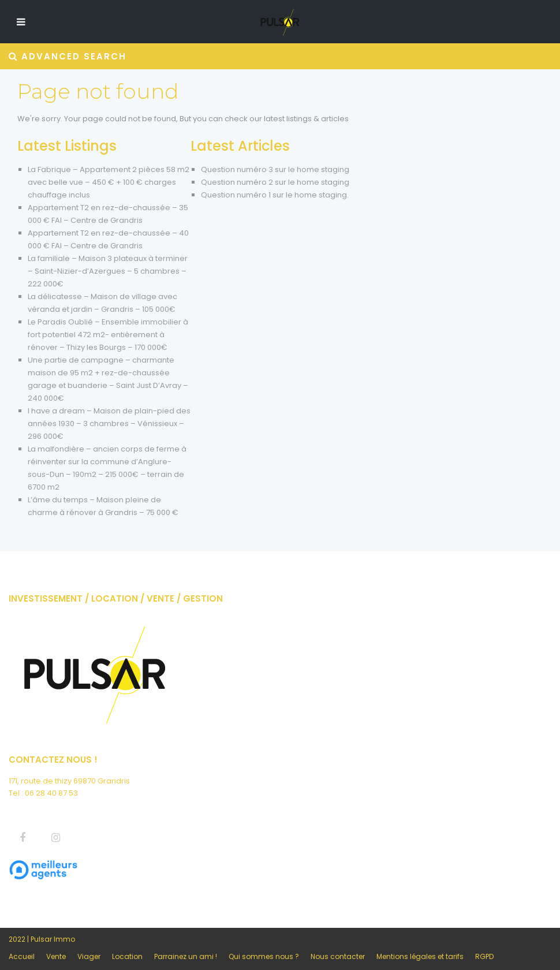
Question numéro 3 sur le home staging (275, 169)
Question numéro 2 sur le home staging (275, 182)
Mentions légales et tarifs (420, 956)
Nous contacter (338, 956)
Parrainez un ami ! (186, 956)
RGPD (484, 956)
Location (127, 956)
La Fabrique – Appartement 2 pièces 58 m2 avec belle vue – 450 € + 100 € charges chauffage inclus (109, 182)
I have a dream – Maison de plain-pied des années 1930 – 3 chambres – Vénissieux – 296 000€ (109, 424)
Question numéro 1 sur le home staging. (275, 195)
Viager (89, 956)
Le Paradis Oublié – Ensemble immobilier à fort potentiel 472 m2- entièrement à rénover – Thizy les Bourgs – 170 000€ (108, 335)
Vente (56, 956)
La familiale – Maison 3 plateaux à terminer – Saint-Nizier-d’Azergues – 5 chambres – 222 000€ (108, 271)
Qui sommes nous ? (264, 956)
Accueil (22, 956)
